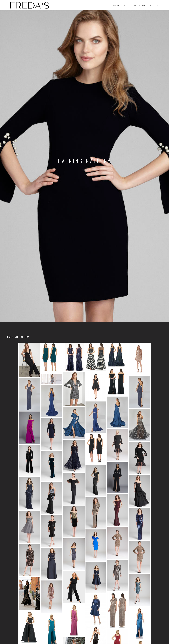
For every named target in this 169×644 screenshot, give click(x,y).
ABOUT (116, 5)
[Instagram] (18, 605)
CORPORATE (140, 5)
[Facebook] (11, 605)
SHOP (127, 5)
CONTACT (155, 5)
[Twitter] (25, 605)
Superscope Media (96, 631)
